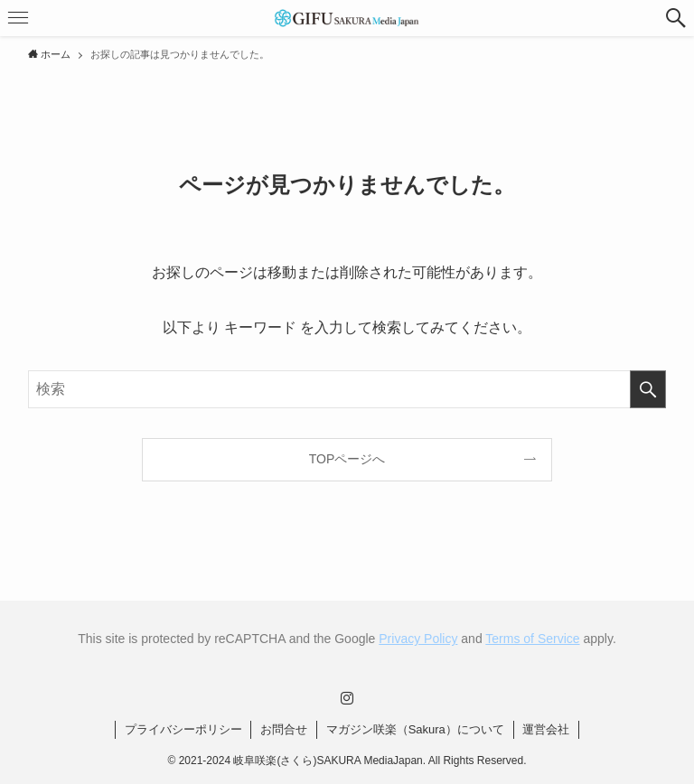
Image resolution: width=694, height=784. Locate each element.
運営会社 (546, 729)
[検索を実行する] (648, 389)
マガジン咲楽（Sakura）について (415, 729)
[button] (676, 18)
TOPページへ (347, 459)
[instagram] (347, 698)
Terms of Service (532, 639)
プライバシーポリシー (183, 729)
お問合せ (284, 729)
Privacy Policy (418, 639)
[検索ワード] (347, 389)
